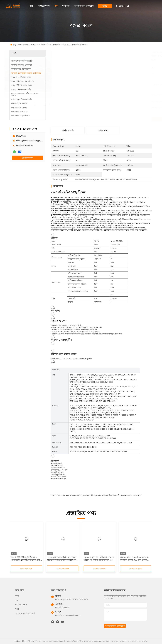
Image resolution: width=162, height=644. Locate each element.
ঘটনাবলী (66, 6)
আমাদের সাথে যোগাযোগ (84, 6)
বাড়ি (31, 6)
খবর (17, 609)
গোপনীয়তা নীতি (19, 641)
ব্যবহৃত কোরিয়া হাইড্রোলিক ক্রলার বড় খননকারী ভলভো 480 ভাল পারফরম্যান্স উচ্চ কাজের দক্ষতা (135, 559)
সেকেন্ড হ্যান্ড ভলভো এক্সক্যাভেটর (69, 496)
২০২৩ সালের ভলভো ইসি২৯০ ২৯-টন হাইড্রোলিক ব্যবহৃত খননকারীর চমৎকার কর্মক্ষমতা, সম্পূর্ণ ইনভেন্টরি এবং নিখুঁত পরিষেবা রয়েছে (62, 559)
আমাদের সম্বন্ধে (44, 6)
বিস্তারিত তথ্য (68, 130)
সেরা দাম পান (114, 119)
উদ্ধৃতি (105, 6)
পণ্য (56, 6)
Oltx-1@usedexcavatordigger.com (31, 141)
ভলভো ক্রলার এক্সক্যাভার (131, 496)
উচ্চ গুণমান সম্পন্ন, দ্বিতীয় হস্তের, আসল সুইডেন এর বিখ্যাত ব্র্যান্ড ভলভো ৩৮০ (99, 559)
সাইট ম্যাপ (30, 641)
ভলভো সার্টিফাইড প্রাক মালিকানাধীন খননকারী (102, 496)
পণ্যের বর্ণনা (103, 130)
